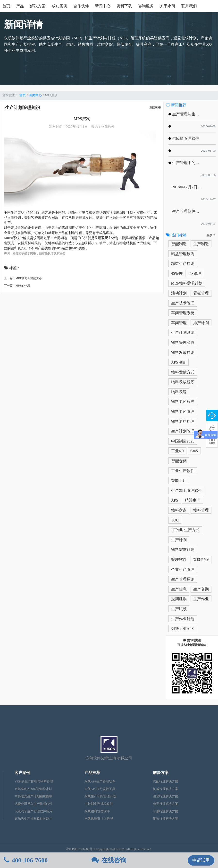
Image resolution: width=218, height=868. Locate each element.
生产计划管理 (183, 431)
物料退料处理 (183, 421)
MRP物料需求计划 (187, 283)
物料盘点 (179, 510)
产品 (20, 6)
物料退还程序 (183, 402)
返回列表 (155, 108)
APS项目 (179, 362)
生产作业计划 (183, 619)
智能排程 (201, 560)
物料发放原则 (183, 352)
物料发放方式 (183, 372)
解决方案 (38, 6)
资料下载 (124, 6)
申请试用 (201, 860)
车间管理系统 (183, 313)
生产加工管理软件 (187, 490)
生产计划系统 (183, 333)
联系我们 (189, 6)
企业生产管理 (183, 569)
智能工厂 (179, 481)
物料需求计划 (183, 550)
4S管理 (177, 273)
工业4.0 (177, 451)
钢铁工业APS (182, 629)
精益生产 (193, 500)
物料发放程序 (183, 382)
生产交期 (201, 589)
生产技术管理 (183, 303)
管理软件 (179, 560)
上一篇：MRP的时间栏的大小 (23, 278)
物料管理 (201, 510)
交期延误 (179, 599)
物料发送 (179, 392)
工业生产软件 (183, 471)
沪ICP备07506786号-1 (80, 849)
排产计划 (201, 323)
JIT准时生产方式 (185, 530)
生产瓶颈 (179, 609)
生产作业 (201, 599)
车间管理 (179, 323)
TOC (175, 520)
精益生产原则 (183, 264)
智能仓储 (179, 461)
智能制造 (179, 244)
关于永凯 (168, 6)
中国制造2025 (183, 441)
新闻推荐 (176, 105)
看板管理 (201, 293)
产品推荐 (92, 773)
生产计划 (179, 540)
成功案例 (59, 6)
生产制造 (201, 244)
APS (175, 500)
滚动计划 (179, 293)
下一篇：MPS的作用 (17, 286)
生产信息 (179, 589)
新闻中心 (103, 6)
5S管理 (195, 273)
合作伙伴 (81, 6)
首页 (6, 6)
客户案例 (22, 773)
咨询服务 (146, 6)
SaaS (194, 451)
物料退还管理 (183, 412)
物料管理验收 (183, 343)
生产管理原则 (183, 579)
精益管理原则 (183, 254)
